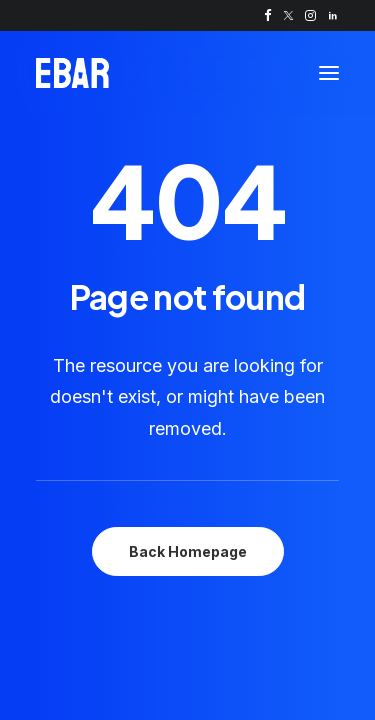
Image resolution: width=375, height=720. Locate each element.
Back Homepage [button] (188, 551)
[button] (268, 15)
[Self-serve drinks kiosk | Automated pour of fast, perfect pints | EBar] (72, 73)
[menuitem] (268, 15)
